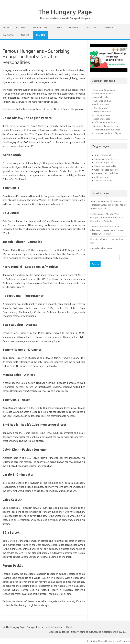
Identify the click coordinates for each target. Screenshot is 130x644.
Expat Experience (102, 115)
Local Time (90, 28)
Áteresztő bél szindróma (106, 173)
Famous (40, 35)
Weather (73, 28)
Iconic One (92, 641)
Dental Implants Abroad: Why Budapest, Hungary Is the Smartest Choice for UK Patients (107, 218)
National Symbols (102, 97)
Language (9, 35)
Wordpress (124, 641)
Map (59, 28)
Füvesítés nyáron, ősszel (105, 159)
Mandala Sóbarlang (103, 181)
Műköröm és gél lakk (104, 162)
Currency (108, 28)
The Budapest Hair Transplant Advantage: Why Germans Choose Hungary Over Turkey (107, 230)
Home (6, 28)
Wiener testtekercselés (105, 166)
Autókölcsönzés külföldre (106, 170)
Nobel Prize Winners (103, 94)
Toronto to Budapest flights (107, 133)
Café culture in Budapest (105, 122)
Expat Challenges (102, 119)
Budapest (21, 28)
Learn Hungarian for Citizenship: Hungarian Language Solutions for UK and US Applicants (108, 205)
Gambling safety (101, 108)
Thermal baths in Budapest (107, 130)
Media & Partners (102, 104)
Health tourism (42, 28)
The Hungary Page (65, 12)
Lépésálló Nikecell (102, 155)
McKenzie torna (101, 177)
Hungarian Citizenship (104, 90)
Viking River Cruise (102, 112)
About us (71, 627)
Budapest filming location (106, 126)
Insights (25, 35)
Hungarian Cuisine (102, 101)
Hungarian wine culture (101, 248)
